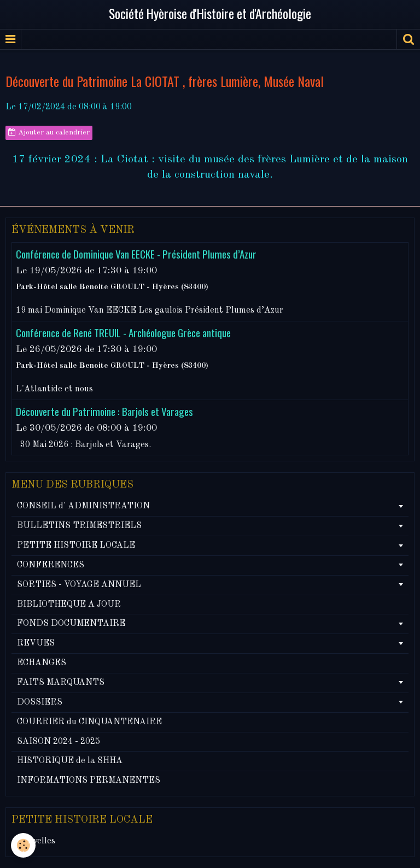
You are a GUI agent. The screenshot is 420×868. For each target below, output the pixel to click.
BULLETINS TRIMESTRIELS (79, 526)
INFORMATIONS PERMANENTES (89, 781)
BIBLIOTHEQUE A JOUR (69, 605)
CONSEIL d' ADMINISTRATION (83, 506)
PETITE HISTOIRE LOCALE (76, 546)
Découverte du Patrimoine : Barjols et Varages (104, 411)
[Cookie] (23, 845)
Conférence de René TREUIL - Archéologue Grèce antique (123, 333)
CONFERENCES (51, 565)
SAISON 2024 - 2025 (59, 742)
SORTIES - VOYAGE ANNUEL (79, 585)
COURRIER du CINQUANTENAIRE (89, 722)
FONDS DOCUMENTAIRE (71, 624)
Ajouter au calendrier (49, 132)
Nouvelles (36, 841)
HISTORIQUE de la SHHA (70, 761)
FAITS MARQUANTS (61, 683)
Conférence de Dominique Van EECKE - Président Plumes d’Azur (136, 254)
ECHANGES (42, 663)
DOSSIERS (40, 702)
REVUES (36, 643)
